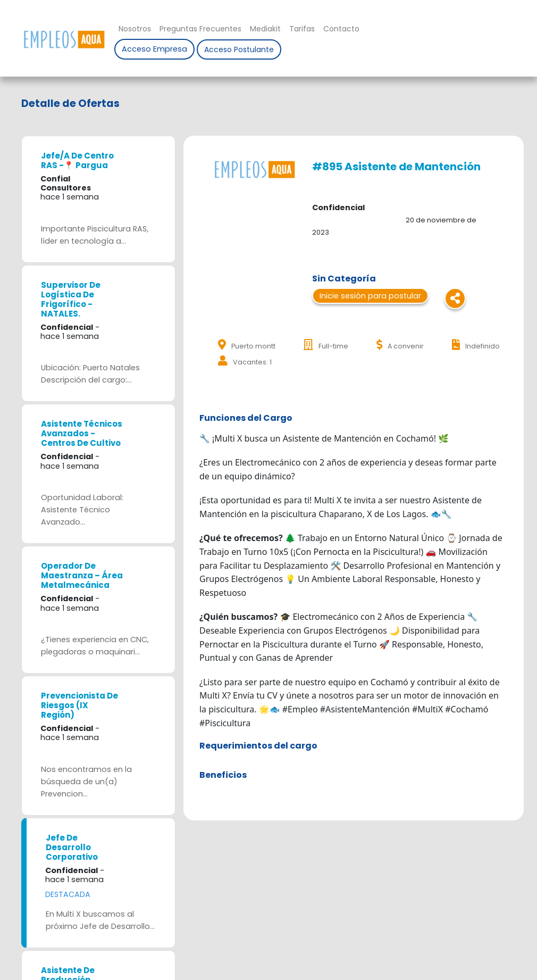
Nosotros (135, 29)
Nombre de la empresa (64, 39)
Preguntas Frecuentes (200, 29)
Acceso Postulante (239, 49)
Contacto (341, 29)
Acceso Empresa (154, 49)
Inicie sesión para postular (370, 296)
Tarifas (302, 29)
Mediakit (265, 29)
